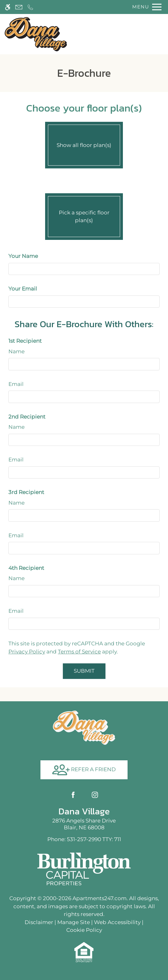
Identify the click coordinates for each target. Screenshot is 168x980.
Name (16, 351)
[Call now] (30, 7)
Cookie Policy (84, 930)
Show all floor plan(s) (84, 144)
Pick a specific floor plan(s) (84, 215)
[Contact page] (19, 7)
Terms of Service (79, 652)
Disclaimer (39, 922)
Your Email (23, 289)
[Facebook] (73, 795)
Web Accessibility (117, 922)
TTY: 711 (84, 839)
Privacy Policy (27, 652)
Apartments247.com (100, 898)
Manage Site (74, 922)
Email (16, 384)
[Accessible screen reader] (8, 7)
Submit (84, 671)
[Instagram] (95, 795)
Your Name (23, 256)
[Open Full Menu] (145, 7)
